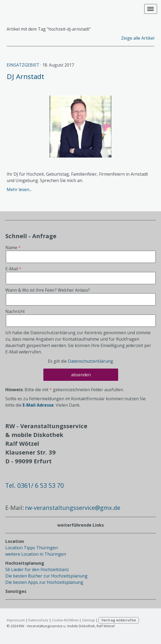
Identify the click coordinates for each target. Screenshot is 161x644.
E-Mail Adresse (38, 405)
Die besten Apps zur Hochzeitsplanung (44, 582)
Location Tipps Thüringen (32, 548)
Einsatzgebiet (23, 65)
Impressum (16, 620)
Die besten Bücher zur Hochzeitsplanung (46, 576)
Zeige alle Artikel (138, 38)
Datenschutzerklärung (90, 361)
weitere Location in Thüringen (36, 554)
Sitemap (88, 620)
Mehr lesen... (19, 189)
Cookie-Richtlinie (65, 620)
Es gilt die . (81, 361)
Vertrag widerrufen (119, 620)
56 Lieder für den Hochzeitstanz (37, 569)
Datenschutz (38, 620)
